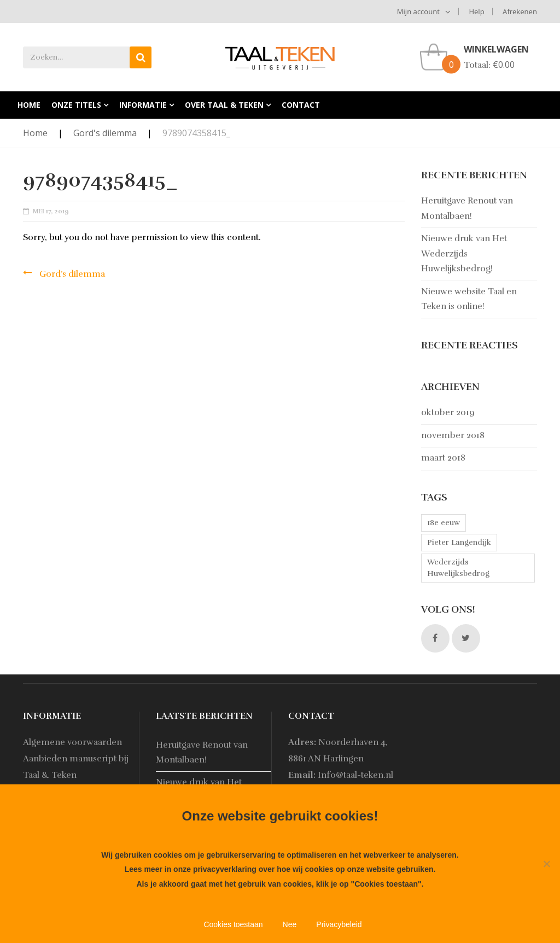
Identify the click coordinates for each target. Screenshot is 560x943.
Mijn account (418, 11)
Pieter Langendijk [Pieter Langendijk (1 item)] (459, 542)
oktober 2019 (448, 412)
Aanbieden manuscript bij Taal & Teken (76, 767)
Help (476, 11)
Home (35, 133)
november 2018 (453, 435)
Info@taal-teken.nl (355, 775)
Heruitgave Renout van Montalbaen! (467, 208)
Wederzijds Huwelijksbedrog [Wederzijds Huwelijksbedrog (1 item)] (458, 568)
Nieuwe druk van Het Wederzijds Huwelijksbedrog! (464, 254)
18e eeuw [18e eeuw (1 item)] (444, 523)
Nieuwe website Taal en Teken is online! (469, 299)
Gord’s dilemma (72, 274)
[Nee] (546, 864)
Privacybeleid (339, 924)
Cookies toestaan (233, 924)
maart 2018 (443, 458)
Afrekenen (520, 11)
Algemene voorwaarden (72, 742)
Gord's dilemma (105, 133)
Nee (290, 924)
